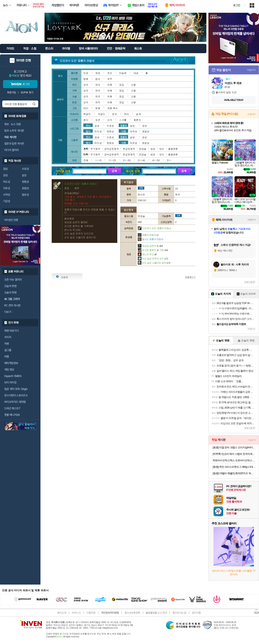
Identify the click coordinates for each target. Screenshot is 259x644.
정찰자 (124, 125)
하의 (98, 85)
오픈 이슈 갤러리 (13, 280)
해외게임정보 (11, 363)
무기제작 (95, 149)
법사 (88, 131)
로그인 (237, 5)
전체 (86, 160)
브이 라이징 (10, 382)
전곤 (110, 73)
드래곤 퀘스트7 (12, 408)
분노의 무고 (147, 254)
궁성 (5, 175)
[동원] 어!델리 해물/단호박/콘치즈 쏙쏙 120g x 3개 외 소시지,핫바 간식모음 (234, 473)
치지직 (8, 337)
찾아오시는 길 (179, 613)
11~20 (112, 160)
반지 (115, 114)
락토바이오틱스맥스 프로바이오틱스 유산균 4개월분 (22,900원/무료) (234, 460)
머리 (86, 108)
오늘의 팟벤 (10, 292)
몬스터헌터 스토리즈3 (16, 395)
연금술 (143, 149)
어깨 (110, 85)
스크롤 (123, 120)
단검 (86, 73)
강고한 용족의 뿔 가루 (153, 250)
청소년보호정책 (132, 613)
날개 (138, 114)
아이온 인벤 (24, 60)
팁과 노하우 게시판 (14, 131)
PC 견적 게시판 (12, 305)
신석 (110, 120)
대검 (136, 73)
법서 (98, 79)
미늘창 (123, 73)
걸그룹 (8, 350)
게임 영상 (9, 370)
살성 (24, 175)
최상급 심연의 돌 (150, 246)
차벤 (7, 344)
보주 (110, 79)
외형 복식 (113, 108)
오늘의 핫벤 (10, 286)
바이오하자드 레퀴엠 (15, 402)
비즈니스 (76, 613)
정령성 (25, 182)
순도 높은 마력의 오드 (153, 258)
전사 (88, 125)
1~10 (98, 160)
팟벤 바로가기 (12, 331)
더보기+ (251, 70)
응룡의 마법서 (148, 235)
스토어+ (252, 114)
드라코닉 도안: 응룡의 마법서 (154, 228)
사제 (123, 131)
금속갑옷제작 (111, 149)
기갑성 (6, 201)
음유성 (25, 195)
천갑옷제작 (129, 149)
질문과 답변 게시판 (14, 144)
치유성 (6, 188)
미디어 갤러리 (12, 150)
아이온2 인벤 (11, 220)
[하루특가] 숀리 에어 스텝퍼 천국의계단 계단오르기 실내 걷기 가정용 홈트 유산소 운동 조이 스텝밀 (234, 454)
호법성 (25, 188)
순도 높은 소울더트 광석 (154, 263)
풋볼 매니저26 (12, 415)
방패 (98, 108)
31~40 (141, 160)
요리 (162, 149)
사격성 (6, 195)
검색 (34, 104)
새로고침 (248, 282)
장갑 (122, 85)
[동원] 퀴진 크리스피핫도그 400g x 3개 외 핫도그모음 (234, 467)
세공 (153, 149)
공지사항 (196, 613)
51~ (169, 160)
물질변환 (173, 149)
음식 (86, 120)
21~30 (127, 160)
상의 (86, 85)
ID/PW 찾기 (27, 92)
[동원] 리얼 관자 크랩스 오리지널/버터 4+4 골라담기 (234, 447)
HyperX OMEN (13, 376)
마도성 (6, 182)
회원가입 (12, 92)
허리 (126, 114)
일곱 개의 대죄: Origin (16, 389)
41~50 (156, 160)
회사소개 (62, 613)
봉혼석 (137, 120)
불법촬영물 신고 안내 (156, 613)
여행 (7, 357)
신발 (134, 85)
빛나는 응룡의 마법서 (151, 239)
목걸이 (87, 114)
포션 (98, 120)
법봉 (86, 79)
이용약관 (91, 613)
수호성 (25, 169)
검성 (5, 169)
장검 (98, 73)
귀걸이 (101, 114)
